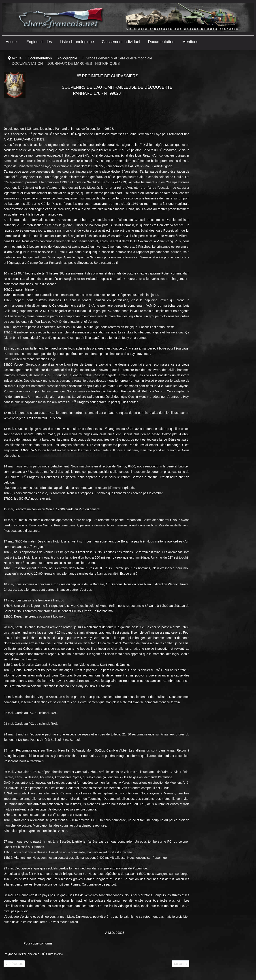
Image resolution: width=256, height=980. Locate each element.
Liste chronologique (77, 42)
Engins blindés (39, 42)
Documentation (161, 42)
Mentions (190, 42)
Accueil (12, 42)
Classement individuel (121, 42)
